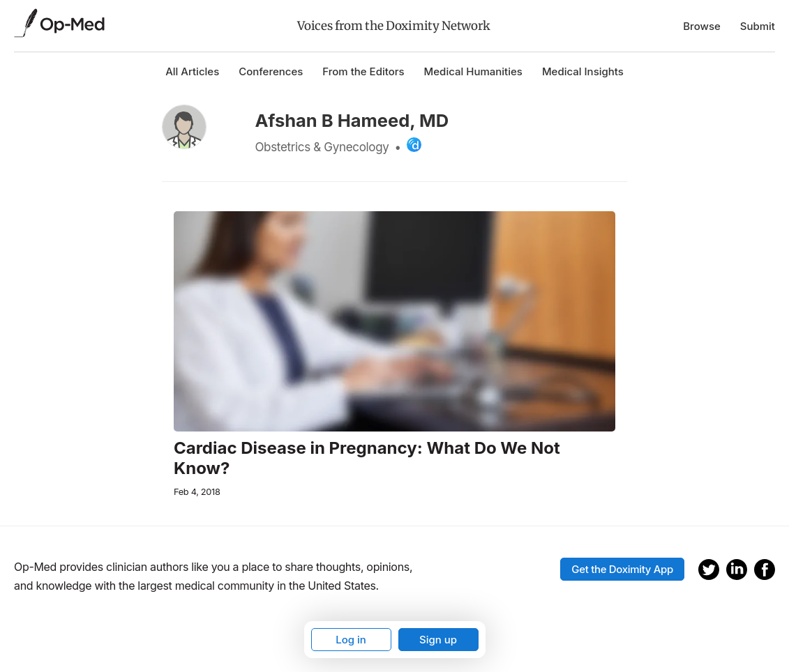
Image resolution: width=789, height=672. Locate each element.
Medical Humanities (473, 71)
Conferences (271, 71)
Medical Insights (583, 71)
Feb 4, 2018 (197, 492)
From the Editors (363, 71)
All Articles (192, 71)
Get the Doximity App (622, 569)
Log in (351, 640)
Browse (702, 26)
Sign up (438, 640)
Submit (758, 26)
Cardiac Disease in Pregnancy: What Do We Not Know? (367, 458)
